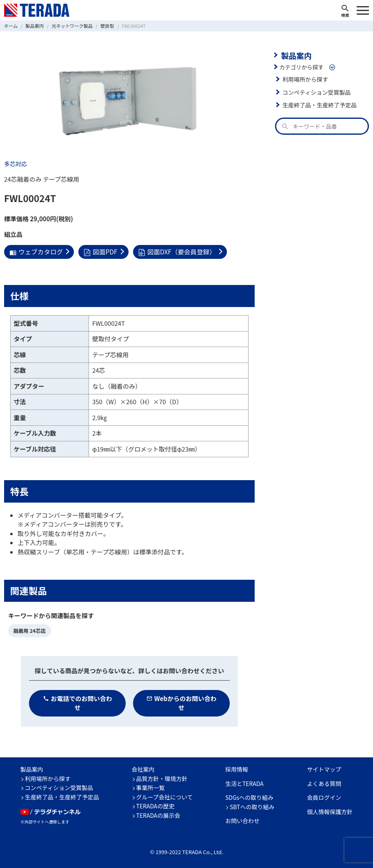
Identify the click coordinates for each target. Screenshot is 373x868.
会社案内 (143, 768)
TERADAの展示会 (158, 814)
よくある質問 (324, 782)
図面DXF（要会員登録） (173, 251)
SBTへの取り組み (252, 806)
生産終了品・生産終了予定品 (318, 104)
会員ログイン (324, 796)
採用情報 (237, 768)
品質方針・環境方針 (162, 777)
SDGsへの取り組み (249, 796)
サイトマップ (324, 768)
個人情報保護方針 (330, 810)
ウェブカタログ (35, 251)
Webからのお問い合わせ (182, 702)
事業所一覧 (151, 786)
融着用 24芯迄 (29, 630)
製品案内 (295, 55)
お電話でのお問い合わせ (78, 702)
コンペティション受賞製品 (315, 91)
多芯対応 (15, 164)
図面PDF (98, 251)
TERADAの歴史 (155, 805)
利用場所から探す (304, 78)
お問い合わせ (242, 819)
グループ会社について (165, 796)
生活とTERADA (244, 782)
